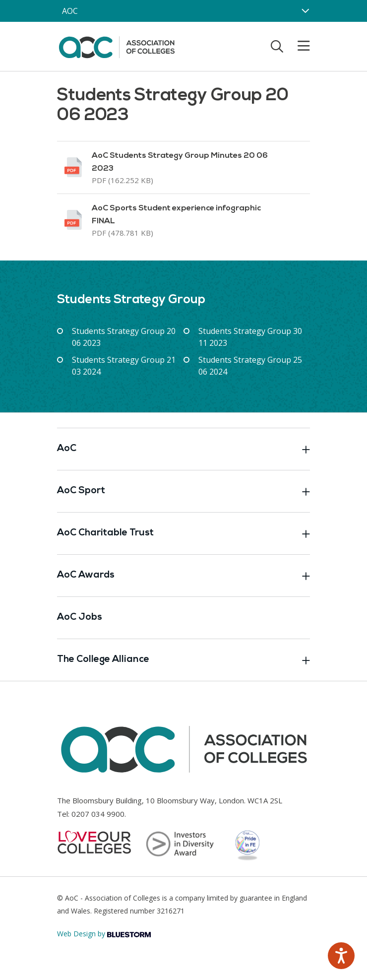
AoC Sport (183, 491)
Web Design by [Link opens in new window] (104, 934)
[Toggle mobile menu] (298, 46)
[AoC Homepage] (117, 46)
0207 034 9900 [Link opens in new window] (98, 814)
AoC (183, 449)
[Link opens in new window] (183, 167)
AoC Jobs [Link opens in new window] (80, 618)
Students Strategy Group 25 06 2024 (250, 366)
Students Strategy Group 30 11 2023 (250, 337)
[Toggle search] (277, 46)
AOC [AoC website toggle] (70, 11)
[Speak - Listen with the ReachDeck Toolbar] (341, 956)
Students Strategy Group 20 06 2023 (124, 337)
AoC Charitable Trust (183, 533)
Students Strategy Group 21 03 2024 (124, 366)
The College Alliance (183, 660)
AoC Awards (183, 576)
